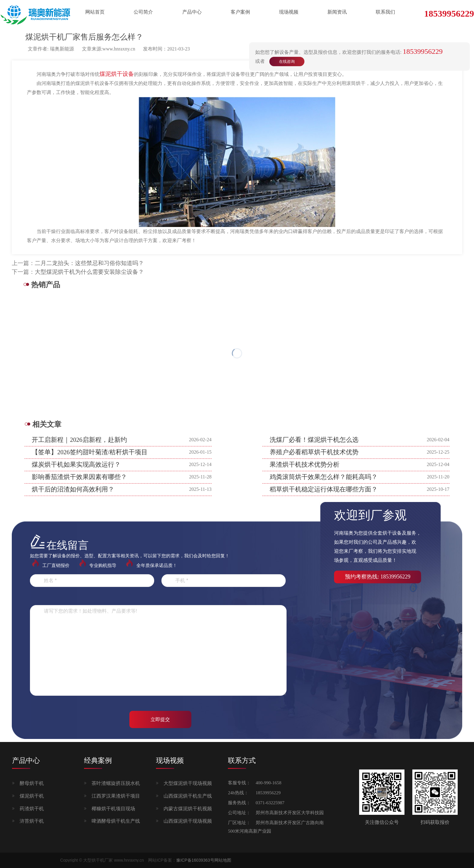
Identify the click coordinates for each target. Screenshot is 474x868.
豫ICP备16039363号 (195, 860)
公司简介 (143, 12)
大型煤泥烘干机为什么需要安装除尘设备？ (89, 272)
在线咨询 (287, 62)
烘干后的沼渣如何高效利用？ (73, 489)
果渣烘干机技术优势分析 (305, 465)
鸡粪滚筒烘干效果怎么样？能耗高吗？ (324, 477)
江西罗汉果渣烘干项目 (116, 796)
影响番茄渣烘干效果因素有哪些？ (79, 477)
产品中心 (192, 12)
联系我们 (385, 12)
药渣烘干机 (32, 809)
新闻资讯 (337, 12)
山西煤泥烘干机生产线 (188, 796)
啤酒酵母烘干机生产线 (116, 821)
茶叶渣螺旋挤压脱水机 (116, 783)
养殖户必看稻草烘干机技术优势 (314, 452)
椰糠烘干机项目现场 (113, 809)
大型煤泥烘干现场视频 (188, 783)
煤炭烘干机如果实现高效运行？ (76, 465)
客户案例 (240, 12)
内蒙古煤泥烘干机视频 (188, 809)
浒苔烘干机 (32, 821)
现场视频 (289, 12)
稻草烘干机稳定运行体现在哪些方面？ (324, 489)
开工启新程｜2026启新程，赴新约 (79, 440)
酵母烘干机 (32, 783)
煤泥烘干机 (32, 796)
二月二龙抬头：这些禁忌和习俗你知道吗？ (89, 263)
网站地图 (223, 860)
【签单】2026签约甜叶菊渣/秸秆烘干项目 (90, 452)
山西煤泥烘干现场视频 (188, 821)
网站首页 (95, 12)
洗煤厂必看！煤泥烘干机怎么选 (314, 440)
